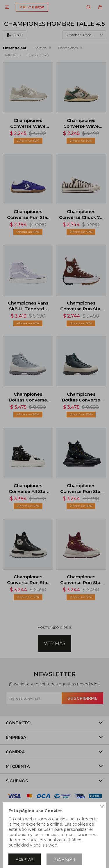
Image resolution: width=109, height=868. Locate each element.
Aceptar (25, 859)
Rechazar (64, 859)
